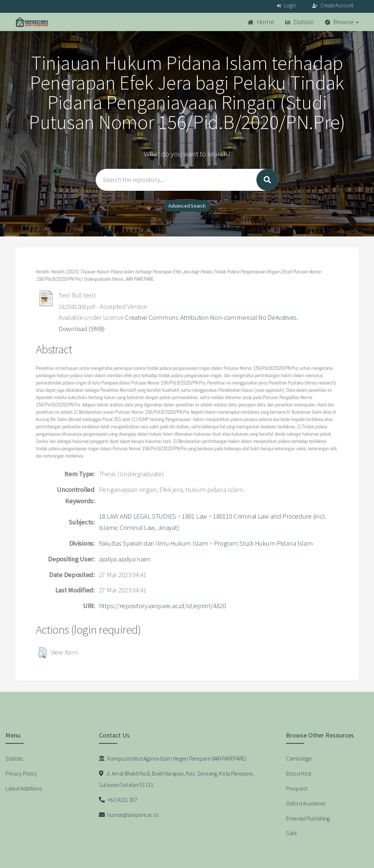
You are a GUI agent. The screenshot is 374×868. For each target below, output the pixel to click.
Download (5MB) (82, 329)
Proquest (297, 788)
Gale (291, 833)
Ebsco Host (299, 773)
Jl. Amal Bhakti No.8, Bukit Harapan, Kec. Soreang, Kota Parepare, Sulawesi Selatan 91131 (176, 779)
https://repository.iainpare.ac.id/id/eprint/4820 (163, 606)
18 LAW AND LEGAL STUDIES (138, 516)
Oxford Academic (306, 803)
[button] (42, 653)
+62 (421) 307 (118, 800)
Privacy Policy (21, 773)
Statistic (300, 22)
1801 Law (194, 516)
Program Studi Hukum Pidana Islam (264, 543)
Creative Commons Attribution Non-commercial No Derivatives (211, 317)
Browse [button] (342, 22)
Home (261, 22)
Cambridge (299, 758)
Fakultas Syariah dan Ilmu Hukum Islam (154, 543)
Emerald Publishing (308, 818)
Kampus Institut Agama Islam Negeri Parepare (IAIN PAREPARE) (173, 758)
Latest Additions (24, 788)
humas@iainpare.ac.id (129, 815)
